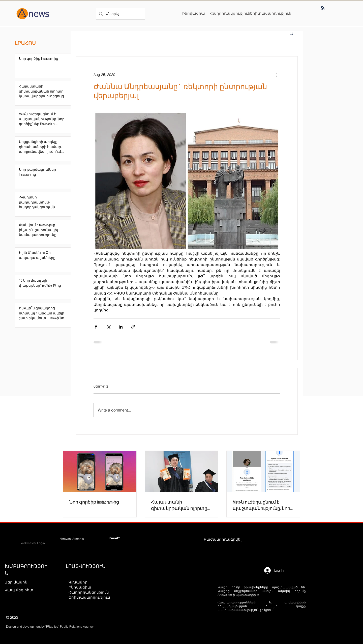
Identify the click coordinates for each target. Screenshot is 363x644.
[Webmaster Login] (33, 543)
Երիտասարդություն (89, 597)
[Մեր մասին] (22, 582)
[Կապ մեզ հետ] (22, 590)
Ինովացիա (80, 587)
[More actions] (277, 75)
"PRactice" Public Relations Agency (69, 626)
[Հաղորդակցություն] (230, 13)
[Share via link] (133, 327)
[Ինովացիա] (194, 13)
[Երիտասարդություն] (271, 13)
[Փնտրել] (120, 14)
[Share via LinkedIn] (121, 327)
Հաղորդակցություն (89, 592)
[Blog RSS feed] (323, 8)
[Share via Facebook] (96, 327)
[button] (291, 33)
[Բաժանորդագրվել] (223, 539)
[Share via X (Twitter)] (108, 327)
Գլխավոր (78, 582)
